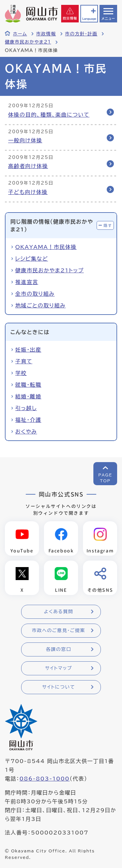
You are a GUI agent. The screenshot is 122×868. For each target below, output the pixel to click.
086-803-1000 (45, 779)
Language (89, 19)
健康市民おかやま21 (28, 42)
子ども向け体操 (28, 192)
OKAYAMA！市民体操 (46, 247)
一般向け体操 (25, 140)
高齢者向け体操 (28, 166)
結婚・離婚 (28, 396)
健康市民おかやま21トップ (50, 270)
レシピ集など (32, 259)
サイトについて (58, 687)
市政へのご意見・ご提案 (59, 630)
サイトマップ (58, 668)
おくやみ (26, 432)
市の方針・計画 (81, 34)
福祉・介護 (28, 420)
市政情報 (46, 34)
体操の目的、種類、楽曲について (49, 115)
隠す (108, 225)
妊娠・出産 (28, 350)
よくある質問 (59, 612)
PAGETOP (105, 478)
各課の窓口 (59, 649)
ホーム (20, 34)
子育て (24, 361)
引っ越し (26, 408)
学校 (21, 373)
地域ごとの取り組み (41, 305)
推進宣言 (27, 282)
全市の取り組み (35, 294)
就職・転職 (28, 385)
